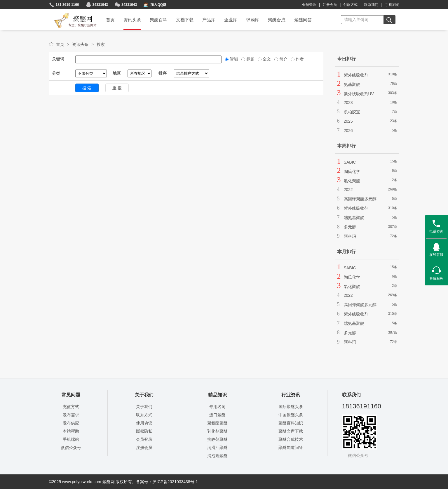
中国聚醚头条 (291, 415)
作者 (299, 59)
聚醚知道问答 (291, 448)
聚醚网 (70, 14)
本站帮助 (71, 431)
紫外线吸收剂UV (359, 94)
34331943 (100, 5)
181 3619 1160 (67, 5)
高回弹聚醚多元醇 (360, 199)
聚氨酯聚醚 (217, 423)
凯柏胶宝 (352, 112)
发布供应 (71, 423)
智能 (233, 59)
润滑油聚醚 (217, 448)
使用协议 (144, 423)
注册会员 (330, 5)
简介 (283, 59)
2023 (348, 103)
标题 (250, 59)
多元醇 (350, 227)
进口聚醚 (217, 415)
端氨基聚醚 (354, 218)
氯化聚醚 (352, 181)
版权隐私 (144, 431)
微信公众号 (71, 448)
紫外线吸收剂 (356, 75)
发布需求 (71, 415)
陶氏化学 (352, 171)
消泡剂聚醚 (217, 456)
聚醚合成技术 (291, 439)
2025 (348, 121)
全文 (266, 59)
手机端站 (71, 439)
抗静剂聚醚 (217, 439)
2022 (348, 190)
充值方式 (71, 407)
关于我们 (144, 407)
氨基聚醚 (352, 84)
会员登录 (309, 5)
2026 (348, 131)
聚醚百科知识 (291, 423)
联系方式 (144, 415)
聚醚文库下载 (291, 431)
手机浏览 (392, 5)
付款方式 (351, 5)
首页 (60, 44)
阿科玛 (350, 236)
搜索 (101, 44)
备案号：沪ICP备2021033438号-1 (167, 482)
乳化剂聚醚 (217, 431)
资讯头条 (80, 44)
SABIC (350, 162)
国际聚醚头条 (291, 407)
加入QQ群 (158, 5)
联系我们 (371, 5)
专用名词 (217, 407)
